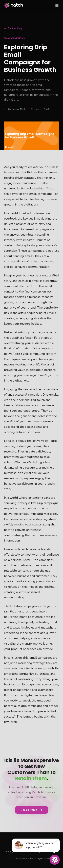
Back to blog (13, 28)
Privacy (9, 852)
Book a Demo (32, 810)
